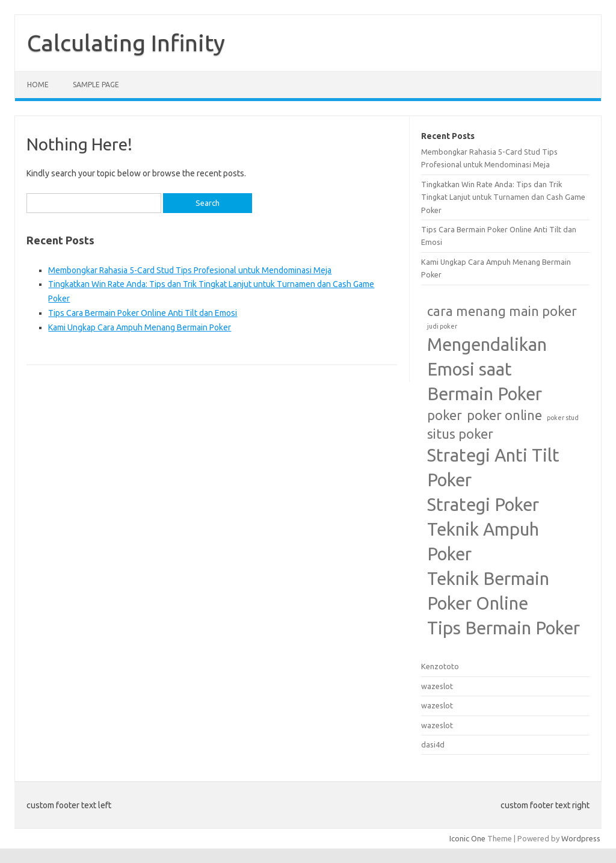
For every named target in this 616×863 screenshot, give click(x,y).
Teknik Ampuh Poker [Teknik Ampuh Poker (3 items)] (483, 542)
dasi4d (433, 744)
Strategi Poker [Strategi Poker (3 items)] (483, 505)
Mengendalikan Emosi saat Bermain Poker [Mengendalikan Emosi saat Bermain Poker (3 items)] (487, 369)
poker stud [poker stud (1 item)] (563, 418)
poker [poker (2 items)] (445, 415)
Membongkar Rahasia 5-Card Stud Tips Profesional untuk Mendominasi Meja (190, 270)
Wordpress (581, 838)
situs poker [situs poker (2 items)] (460, 434)
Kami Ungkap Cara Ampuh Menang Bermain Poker (140, 327)
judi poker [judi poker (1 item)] (442, 326)
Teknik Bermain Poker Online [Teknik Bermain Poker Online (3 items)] (488, 591)
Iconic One (467, 838)
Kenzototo (440, 666)
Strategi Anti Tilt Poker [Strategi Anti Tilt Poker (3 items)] (493, 468)
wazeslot (437, 686)
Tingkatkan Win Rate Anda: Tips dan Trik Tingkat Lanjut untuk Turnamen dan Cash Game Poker (503, 197)
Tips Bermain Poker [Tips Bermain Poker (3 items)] (504, 628)
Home (38, 85)
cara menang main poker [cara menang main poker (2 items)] (502, 311)
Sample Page (96, 85)
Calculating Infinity (126, 43)
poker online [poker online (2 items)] (504, 415)
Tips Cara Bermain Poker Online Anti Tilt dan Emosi (143, 313)
